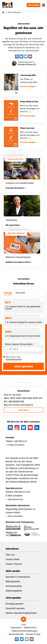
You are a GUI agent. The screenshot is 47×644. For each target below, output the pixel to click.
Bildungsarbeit (13, 581)
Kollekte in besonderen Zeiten (18, 262)
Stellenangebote (14, 591)
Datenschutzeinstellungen (25, 631)
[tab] (8, 293)
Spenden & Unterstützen (18, 577)
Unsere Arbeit (12, 559)
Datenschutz (30, 627)
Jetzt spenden (33, 5)
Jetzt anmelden (15, 516)
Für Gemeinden (14, 12)
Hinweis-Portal (33, 634)
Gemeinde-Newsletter (15, 188)
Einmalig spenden (15, 604)
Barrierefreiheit (16, 634)
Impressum (16, 627)
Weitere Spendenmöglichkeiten (21, 613)
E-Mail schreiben (16, 445)
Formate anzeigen (28, 86)
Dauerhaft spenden (15, 608)
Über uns (10, 555)
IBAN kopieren (23, 410)
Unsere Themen (14, 564)
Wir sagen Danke (12, 225)
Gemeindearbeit (14, 586)
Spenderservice (15, 499)
